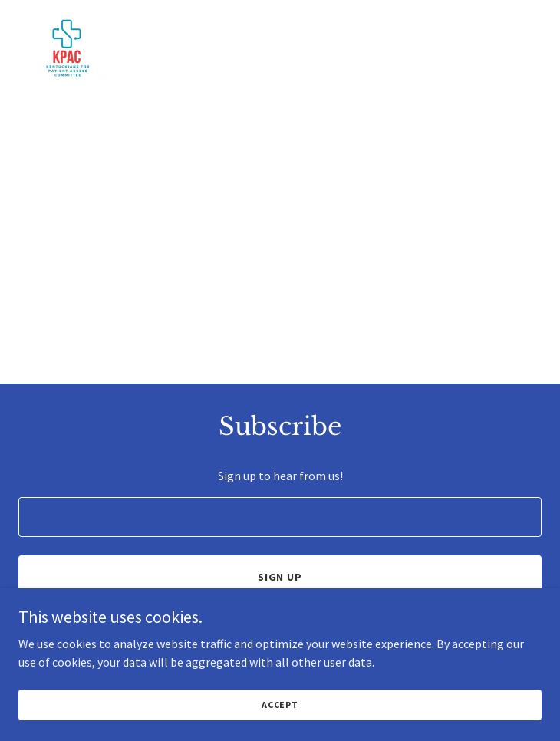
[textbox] (280, 517)
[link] (67, 12)
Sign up (280, 577)
